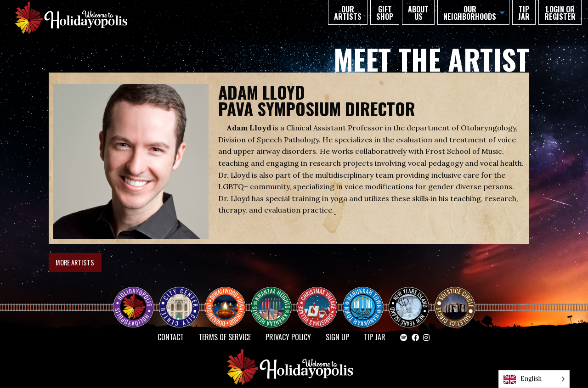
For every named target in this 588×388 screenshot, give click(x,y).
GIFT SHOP (385, 13)
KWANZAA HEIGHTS (275, 299)
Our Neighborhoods (470, 13)
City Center (178, 299)
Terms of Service (225, 337)
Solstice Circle (455, 299)
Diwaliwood (229, 296)
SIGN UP (337, 337)
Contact (171, 337)
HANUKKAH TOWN (367, 299)
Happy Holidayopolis (137, 299)
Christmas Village (321, 299)
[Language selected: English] (534, 379)
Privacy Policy (288, 337)
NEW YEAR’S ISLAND (409, 303)
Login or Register (560, 13)
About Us (418, 13)
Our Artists (348, 13)
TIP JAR (524, 13)
